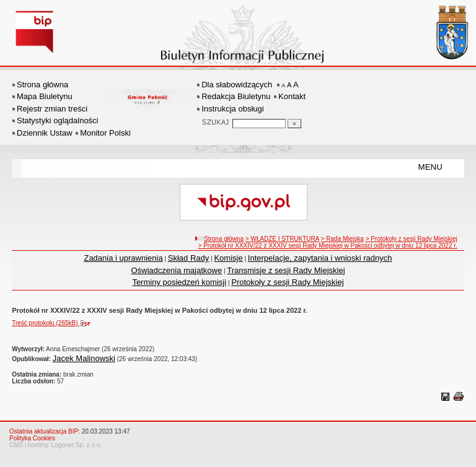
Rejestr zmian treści (52, 109)
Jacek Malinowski (84, 358)
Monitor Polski (105, 133)
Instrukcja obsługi (232, 109)
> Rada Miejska (342, 239)
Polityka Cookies (32, 438)
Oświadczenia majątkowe (176, 270)
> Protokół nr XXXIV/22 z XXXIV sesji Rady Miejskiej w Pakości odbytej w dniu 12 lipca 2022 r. (328, 246)
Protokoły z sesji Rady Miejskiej (287, 282)
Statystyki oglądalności (58, 120)
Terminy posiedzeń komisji (179, 282)
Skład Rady (188, 258)
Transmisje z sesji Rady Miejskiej (286, 270)
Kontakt (292, 96)
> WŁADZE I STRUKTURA (282, 239)
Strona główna (42, 85)
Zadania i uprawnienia (123, 258)
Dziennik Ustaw (45, 133)
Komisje (228, 258)
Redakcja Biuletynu (236, 96)
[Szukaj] (294, 124)
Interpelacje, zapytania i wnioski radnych (320, 258)
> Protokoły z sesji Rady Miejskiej (412, 239)
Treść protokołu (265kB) (54, 323)
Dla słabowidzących (237, 85)
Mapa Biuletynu (45, 96)
